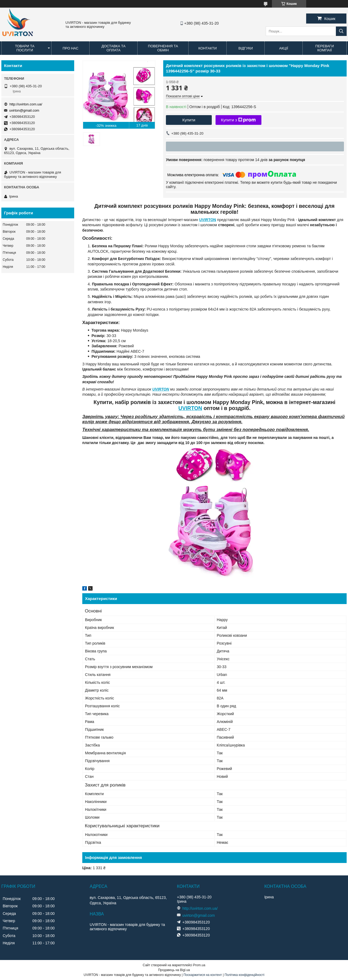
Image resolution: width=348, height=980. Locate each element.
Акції (284, 48)
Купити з (238, 120)
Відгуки (246, 48)
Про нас (71, 48)
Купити (189, 120)
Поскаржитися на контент (203, 975)
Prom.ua (199, 965)
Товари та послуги (25, 48)
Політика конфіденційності (244, 975)
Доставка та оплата (113, 48)
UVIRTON (208, 220)
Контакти (207, 48)
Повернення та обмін (163, 48)
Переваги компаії (325, 48)
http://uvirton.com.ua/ (26, 104)
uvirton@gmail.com (24, 110)
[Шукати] (341, 31)
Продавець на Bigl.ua (174, 970)
